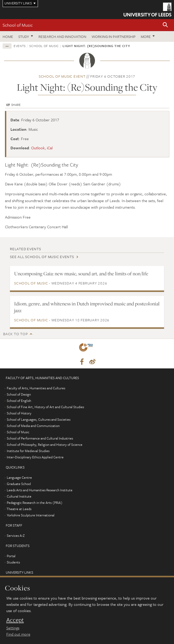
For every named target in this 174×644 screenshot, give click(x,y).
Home (8, 36)
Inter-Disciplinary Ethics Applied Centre (35, 457)
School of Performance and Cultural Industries (40, 438)
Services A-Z (16, 535)
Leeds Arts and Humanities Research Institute (40, 490)
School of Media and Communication (33, 426)
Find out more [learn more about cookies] (18, 634)
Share (16, 105)
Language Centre (19, 477)
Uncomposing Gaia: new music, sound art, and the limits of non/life (81, 273)
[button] (165, 25)
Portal (11, 556)
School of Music (18, 25)
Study (24, 36)
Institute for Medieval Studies (28, 451)
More (146, 36)
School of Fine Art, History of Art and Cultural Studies (45, 407)
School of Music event (62, 76)
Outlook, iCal (42, 148)
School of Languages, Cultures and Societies (39, 419)
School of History (19, 413)
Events (20, 46)
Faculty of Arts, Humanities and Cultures (36, 388)
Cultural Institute (19, 496)
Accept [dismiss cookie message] (15, 620)
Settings (13, 628)
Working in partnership (114, 36)
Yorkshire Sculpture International (31, 515)
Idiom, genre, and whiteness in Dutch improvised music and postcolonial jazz (87, 307)
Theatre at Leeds (19, 509)
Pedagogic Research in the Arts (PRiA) (35, 503)
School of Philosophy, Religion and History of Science (45, 444)
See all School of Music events (42, 257)
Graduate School (19, 484)
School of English (19, 401)
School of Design (19, 394)
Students (13, 562)
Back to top (15, 334)
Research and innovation (62, 36)
